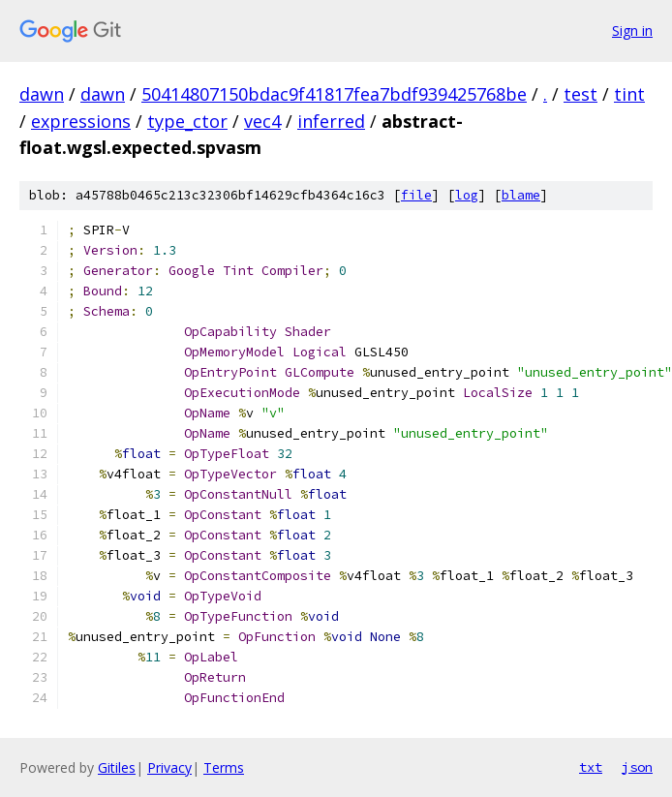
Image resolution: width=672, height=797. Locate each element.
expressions (81, 121)
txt (591, 767)
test (580, 94)
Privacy (169, 767)
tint (629, 94)
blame (521, 195)
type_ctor (187, 121)
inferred (331, 121)
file (416, 195)
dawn (42, 94)
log (467, 195)
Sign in (632, 31)
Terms (224, 767)
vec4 (262, 121)
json (637, 767)
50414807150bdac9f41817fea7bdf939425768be (334, 94)
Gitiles (117, 767)
